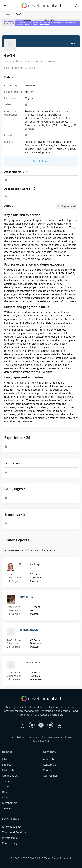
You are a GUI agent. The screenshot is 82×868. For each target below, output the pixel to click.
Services (7, 808)
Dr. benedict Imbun (31, 662)
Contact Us (50, 765)
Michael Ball (27, 597)
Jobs (5, 759)
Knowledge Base (12, 827)
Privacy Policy (10, 838)
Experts (6, 14)
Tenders (7, 781)
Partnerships (10, 770)
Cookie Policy (10, 843)
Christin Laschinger (30, 564)
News (5, 797)
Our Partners (51, 776)
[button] (5, 6)
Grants (6, 787)
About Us (49, 759)
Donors (6, 792)
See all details (41, 161)
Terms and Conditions (15, 832)
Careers (48, 770)
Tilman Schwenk (29, 630)
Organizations (10, 776)
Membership (10, 803)
